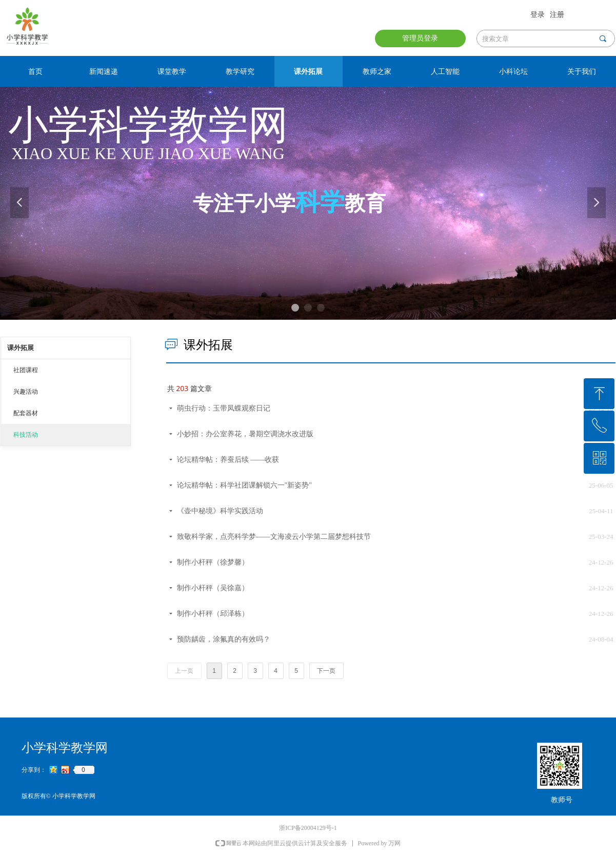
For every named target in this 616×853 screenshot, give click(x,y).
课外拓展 (21, 348)
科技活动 (26, 435)
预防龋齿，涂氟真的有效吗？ (224, 639)
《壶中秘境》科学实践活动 (220, 511)
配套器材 (26, 413)
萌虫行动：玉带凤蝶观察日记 (224, 408)
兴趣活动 (26, 392)
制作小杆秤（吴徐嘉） (213, 588)
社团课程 (26, 370)
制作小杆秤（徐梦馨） (213, 562)
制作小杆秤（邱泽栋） (213, 614)
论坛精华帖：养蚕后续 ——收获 (228, 460)
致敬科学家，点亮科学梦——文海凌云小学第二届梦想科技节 (274, 537)
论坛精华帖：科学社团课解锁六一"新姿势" (244, 485)
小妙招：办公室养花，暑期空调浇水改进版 (245, 434)
